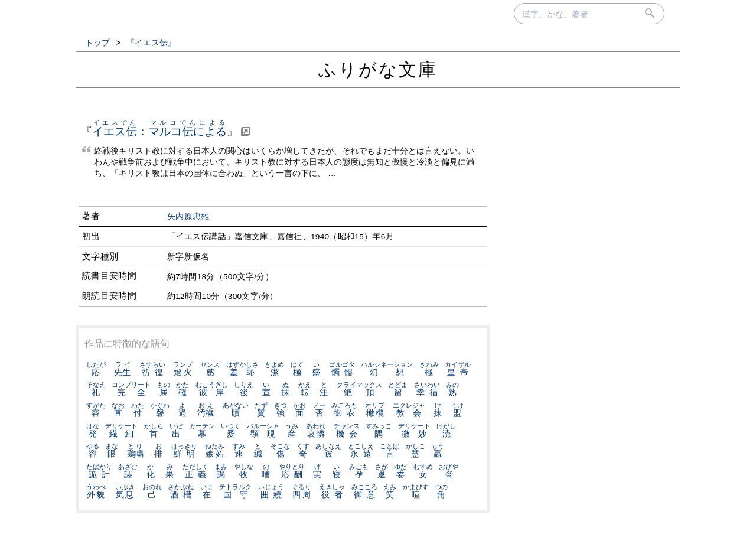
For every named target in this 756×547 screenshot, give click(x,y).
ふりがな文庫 (378, 69)
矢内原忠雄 (188, 216)
